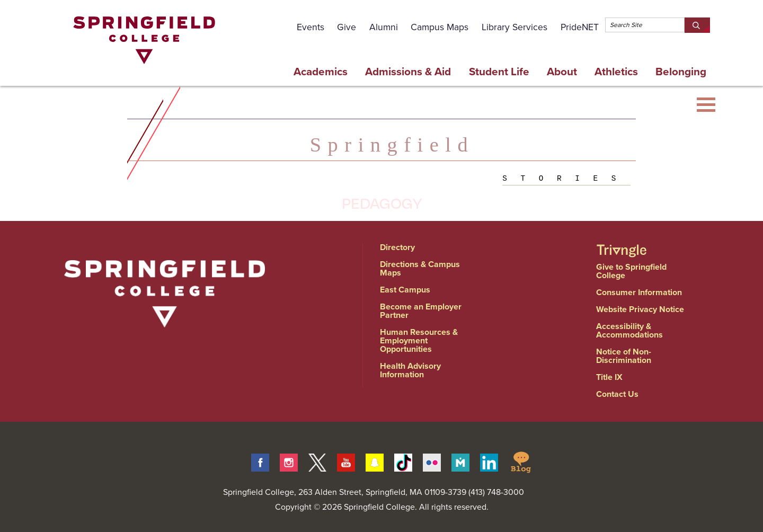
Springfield (392, 145)
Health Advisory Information (410, 370)
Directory (397, 247)
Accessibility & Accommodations (629, 330)
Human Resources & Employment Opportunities (419, 340)
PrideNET (580, 27)
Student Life (499, 72)
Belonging (681, 72)
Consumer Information (639, 292)
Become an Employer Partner (421, 311)
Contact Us (617, 394)
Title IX (609, 377)
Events (310, 27)
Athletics (616, 72)
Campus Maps (440, 27)
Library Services (514, 27)
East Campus (405, 290)
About (562, 72)
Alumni (384, 27)
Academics (321, 72)
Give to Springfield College (631, 271)
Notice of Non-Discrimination (624, 356)
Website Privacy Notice (640, 309)
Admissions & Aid (408, 72)
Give (347, 27)
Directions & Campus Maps (420, 268)
